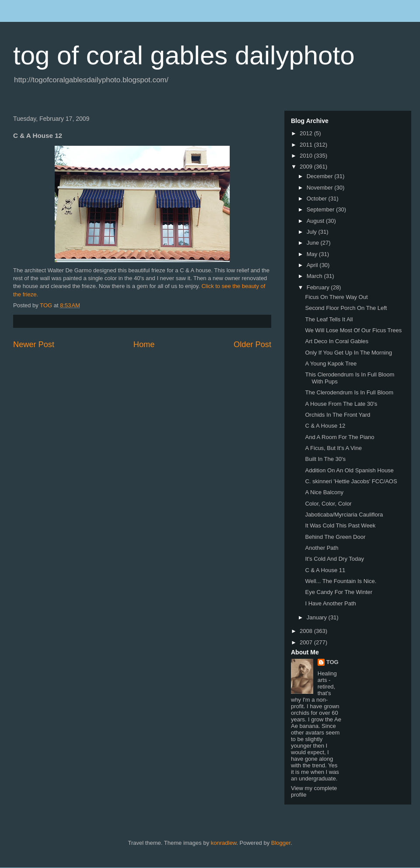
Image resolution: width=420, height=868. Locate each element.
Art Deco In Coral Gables (337, 341)
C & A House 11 (325, 570)
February (319, 287)
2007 (307, 642)
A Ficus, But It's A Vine (333, 448)
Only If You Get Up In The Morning (348, 353)
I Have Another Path (330, 603)
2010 (307, 156)
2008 (307, 631)
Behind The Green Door (335, 537)
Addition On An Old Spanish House (349, 470)
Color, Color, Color (328, 504)
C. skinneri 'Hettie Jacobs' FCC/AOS (351, 481)
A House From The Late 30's (341, 404)
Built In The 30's (325, 459)
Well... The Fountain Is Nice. (341, 581)
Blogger (281, 843)
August (316, 221)
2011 (307, 145)
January (318, 617)
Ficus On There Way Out (336, 297)
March (315, 276)
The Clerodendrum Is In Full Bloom (349, 392)
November (321, 188)
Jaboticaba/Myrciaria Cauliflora (344, 515)
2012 (307, 133)
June (314, 243)
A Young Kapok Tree (331, 364)
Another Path (322, 548)
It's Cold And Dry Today (334, 559)
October (318, 199)
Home (144, 344)
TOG (332, 662)
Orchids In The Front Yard (338, 415)
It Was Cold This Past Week (340, 525)
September (321, 209)
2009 (307, 167)
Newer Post (34, 344)
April (313, 265)
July (313, 232)
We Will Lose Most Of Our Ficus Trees (353, 330)
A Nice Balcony (324, 492)
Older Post (252, 344)
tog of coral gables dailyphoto (184, 55)
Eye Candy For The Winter (339, 592)
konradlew (224, 843)
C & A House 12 (325, 426)
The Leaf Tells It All (329, 319)
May (313, 254)
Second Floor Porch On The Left (346, 308)
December (321, 176)
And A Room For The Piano (339, 437)
